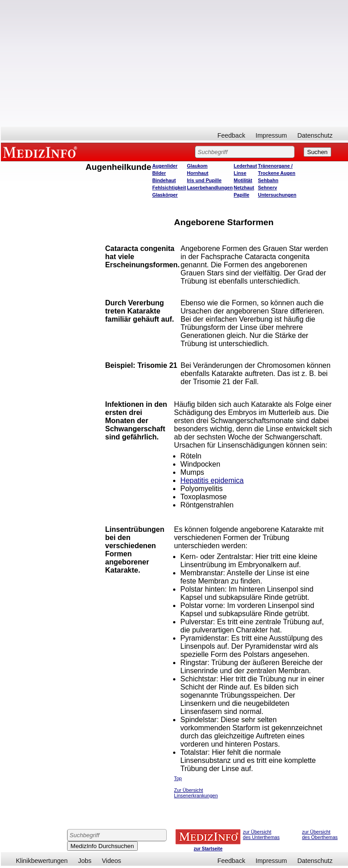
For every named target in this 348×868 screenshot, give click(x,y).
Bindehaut (164, 180)
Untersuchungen (277, 195)
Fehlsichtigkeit (169, 188)
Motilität (243, 180)
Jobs (85, 861)
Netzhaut (244, 188)
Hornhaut (198, 173)
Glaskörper (165, 195)
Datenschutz (315, 135)
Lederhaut (246, 166)
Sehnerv (267, 188)
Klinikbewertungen (42, 861)
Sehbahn (268, 180)
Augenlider (165, 166)
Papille (242, 195)
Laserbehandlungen (210, 188)
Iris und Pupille (204, 180)
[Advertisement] (174, 63)
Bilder (159, 173)
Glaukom (198, 166)
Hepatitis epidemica (212, 480)
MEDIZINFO (42, 152)
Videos (112, 861)
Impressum (271, 135)
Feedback (231, 135)
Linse (240, 173)
